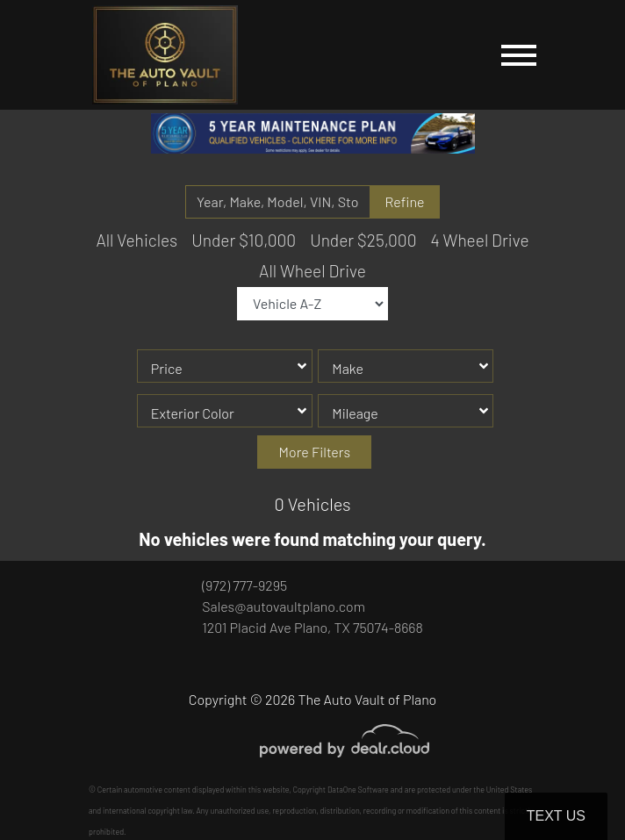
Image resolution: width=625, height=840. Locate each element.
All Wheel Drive (312, 271)
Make (348, 368)
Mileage (355, 413)
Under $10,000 (244, 240)
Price (167, 368)
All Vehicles (136, 240)
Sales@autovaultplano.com (284, 606)
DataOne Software (358, 790)
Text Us (556, 816)
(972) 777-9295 (244, 585)
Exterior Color (193, 413)
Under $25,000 (363, 240)
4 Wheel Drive (479, 240)
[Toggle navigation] (519, 55)
